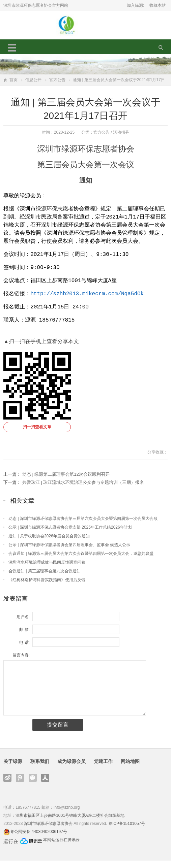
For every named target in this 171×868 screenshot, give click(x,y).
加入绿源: (135, 5)
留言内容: (21, 663)
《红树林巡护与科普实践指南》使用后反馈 (47, 587)
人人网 (45, 785)
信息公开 (33, 80)
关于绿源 (13, 769)
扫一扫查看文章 (37, 434)
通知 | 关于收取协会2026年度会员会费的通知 (49, 543)
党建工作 (103, 769)
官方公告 (57, 80)
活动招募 (121, 132)
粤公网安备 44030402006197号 (39, 839)
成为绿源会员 (72, 769)
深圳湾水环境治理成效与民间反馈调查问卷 (47, 570)
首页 (13, 80)
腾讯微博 (20, 785)
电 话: (24, 650)
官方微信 (33, 785)
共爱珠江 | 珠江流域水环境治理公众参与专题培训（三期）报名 (83, 490)
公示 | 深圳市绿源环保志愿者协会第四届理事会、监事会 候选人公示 (69, 552)
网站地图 (130, 769)
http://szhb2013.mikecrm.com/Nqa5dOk (87, 299)
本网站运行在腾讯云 (61, 847)
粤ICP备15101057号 (127, 831)
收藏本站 (158, 5)
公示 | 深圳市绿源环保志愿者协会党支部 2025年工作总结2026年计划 (70, 535)
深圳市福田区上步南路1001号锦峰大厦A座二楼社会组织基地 (70, 823)
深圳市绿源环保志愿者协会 (48, 831)
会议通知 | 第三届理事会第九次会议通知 (45, 578)
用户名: (23, 624)
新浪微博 (7, 785)
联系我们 (40, 769)
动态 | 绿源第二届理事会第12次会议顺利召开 (66, 482)
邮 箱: (24, 637)
